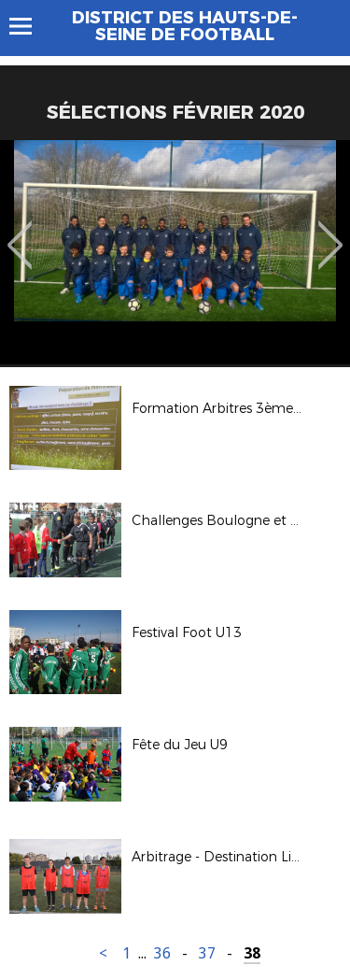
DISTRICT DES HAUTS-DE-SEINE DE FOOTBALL (185, 26)
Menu (29, 26)
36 (162, 953)
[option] (175, 252)
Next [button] (331, 232)
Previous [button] (20, 232)
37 (207, 953)
